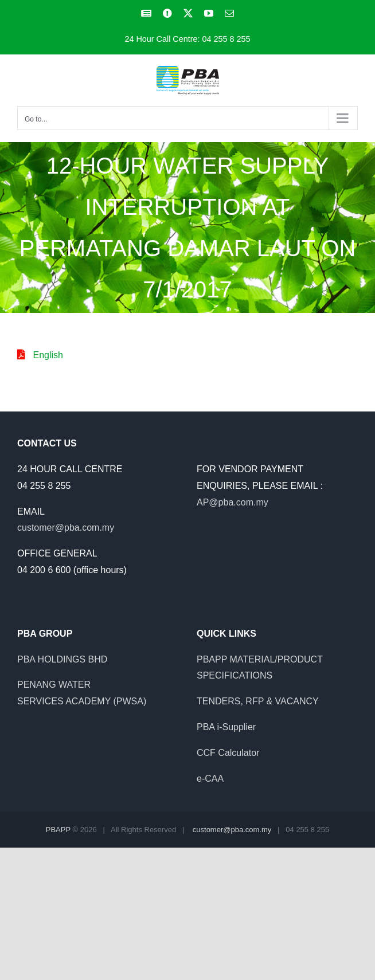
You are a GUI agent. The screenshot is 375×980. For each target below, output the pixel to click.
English (48, 355)
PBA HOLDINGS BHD (62, 659)
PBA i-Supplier (226, 727)
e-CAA (210, 779)
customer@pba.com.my (66, 528)
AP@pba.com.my (233, 502)
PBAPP (58, 830)
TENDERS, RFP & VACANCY (258, 701)
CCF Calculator (228, 753)
